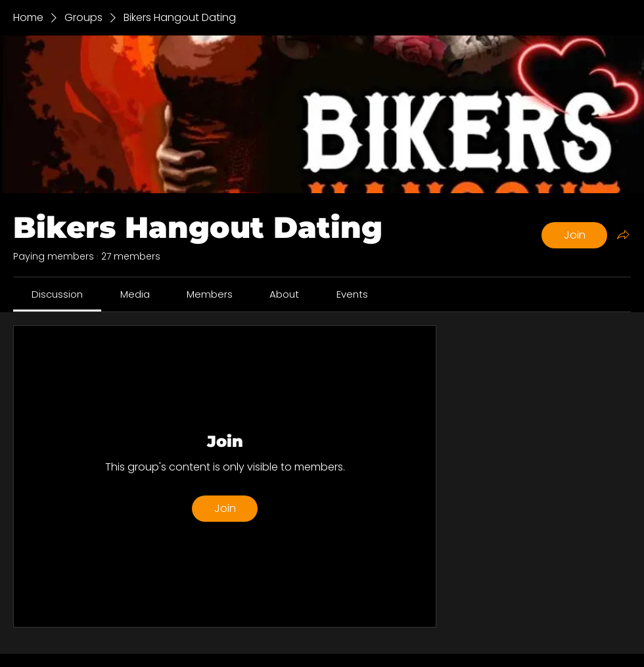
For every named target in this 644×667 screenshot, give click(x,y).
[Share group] (623, 235)
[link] (57, 294)
